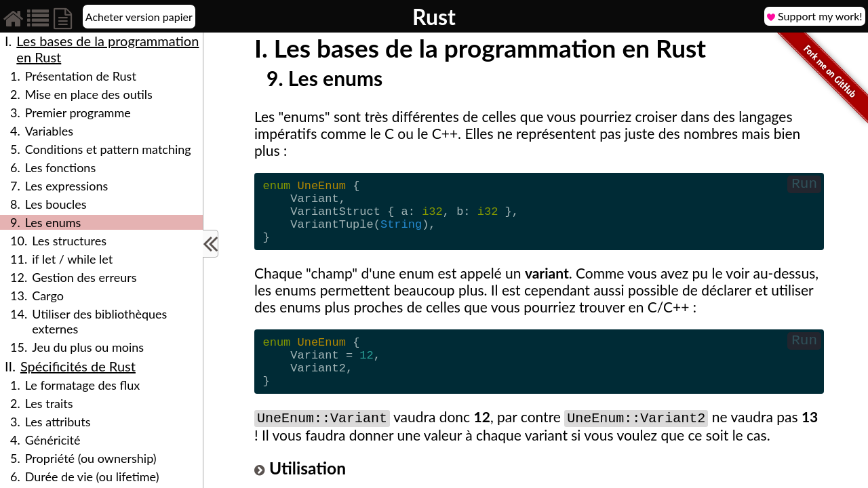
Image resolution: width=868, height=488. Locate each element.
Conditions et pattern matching (108, 149)
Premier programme (78, 113)
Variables (49, 131)
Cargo (48, 296)
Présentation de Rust (81, 76)
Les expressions (67, 186)
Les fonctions (60, 167)
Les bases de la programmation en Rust (107, 49)
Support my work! (815, 16)
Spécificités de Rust (78, 366)
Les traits (49, 403)
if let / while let (72, 259)
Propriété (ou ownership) (91, 458)
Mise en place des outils (89, 94)
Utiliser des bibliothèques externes (99, 321)
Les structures (69, 241)
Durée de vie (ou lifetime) (92, 476)
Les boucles (56, 204)
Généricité (53, 440)
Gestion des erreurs (84, 277)
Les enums (53, 222)
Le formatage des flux (82, 385)
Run (804, 186)
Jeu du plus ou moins (88, 347)
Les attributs (58, 422)
